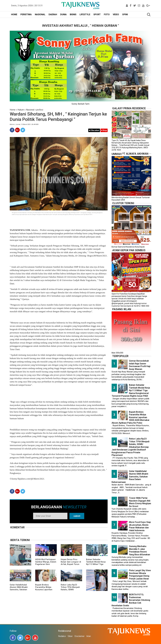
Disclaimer (79, 636)
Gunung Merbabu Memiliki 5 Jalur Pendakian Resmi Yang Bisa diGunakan (140, 550)
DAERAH (53, 14)
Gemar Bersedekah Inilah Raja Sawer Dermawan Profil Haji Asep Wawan (140, 365)
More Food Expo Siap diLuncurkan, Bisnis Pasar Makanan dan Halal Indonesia (140, 526)
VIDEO (116, 14)
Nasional (30, 110)
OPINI (125, 14)
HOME (14, 14)
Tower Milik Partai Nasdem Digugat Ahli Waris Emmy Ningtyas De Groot (140, 502)
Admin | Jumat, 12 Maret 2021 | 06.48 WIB (24, 124)
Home (13, 110)
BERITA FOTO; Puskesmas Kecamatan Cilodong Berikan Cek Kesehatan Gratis (131, 600)
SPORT (97, 14)
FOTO (107, 14)
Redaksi (62, 636)
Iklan (89, 636)
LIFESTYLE (85, 14)
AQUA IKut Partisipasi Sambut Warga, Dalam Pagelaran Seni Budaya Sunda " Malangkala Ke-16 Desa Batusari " (46, 565)
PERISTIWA (26, 14)
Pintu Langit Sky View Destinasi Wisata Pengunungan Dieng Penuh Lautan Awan (140, 574)
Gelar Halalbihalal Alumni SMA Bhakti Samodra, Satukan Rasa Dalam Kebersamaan (19, 590)
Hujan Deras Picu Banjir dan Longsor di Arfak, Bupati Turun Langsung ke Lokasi (71, 563)
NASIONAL (40, 14)
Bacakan (94, 130)
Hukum (21, 110)
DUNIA (63, 14)
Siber (70, 636)
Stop (104, 130)
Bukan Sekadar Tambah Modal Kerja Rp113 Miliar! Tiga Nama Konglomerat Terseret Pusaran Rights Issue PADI (96, 565)
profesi (40, 110)
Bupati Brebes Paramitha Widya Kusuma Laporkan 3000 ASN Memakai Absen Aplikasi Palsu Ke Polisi (45, 591)
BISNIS (73, 14)
